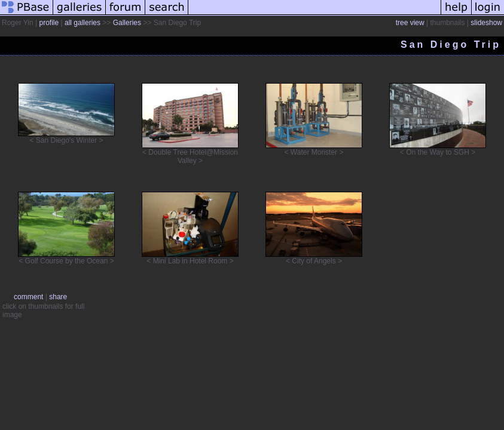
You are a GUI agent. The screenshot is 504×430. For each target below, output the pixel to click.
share (58, 297)
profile (49, 23)
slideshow (486, 23)
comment (28, 297)
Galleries (127, 23)
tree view (410, 23)
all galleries (83, 23)
